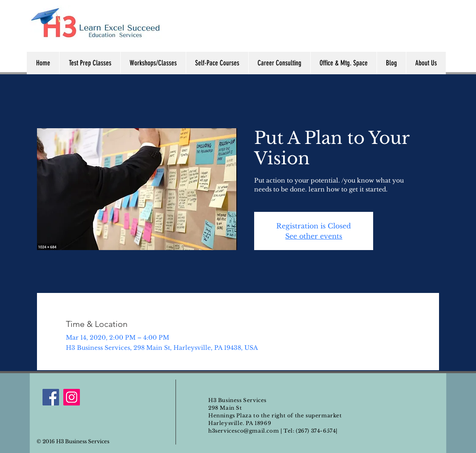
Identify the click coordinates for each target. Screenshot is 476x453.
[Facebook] (51, 397)
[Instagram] (72, 397)
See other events (314, 236)
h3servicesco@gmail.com (244, 431)
